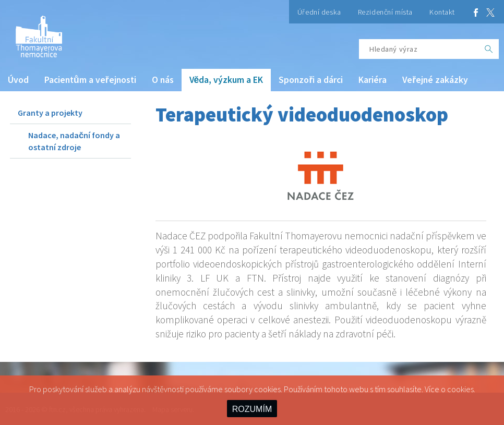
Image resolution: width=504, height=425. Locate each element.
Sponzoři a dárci (311, 80)
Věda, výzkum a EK (226, 80)
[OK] (489, 49)
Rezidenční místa (385, 12)
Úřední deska (319, 12)
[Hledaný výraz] (419, 49)
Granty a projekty (50, 113)
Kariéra (373, 80)
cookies (460, 389)
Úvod (18, 80)
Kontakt (442, 12)
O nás (163, 80)
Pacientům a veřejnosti (90, 80)
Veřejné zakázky (435, 80)
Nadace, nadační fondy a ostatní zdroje (74, 141)
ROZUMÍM (252, 409)
